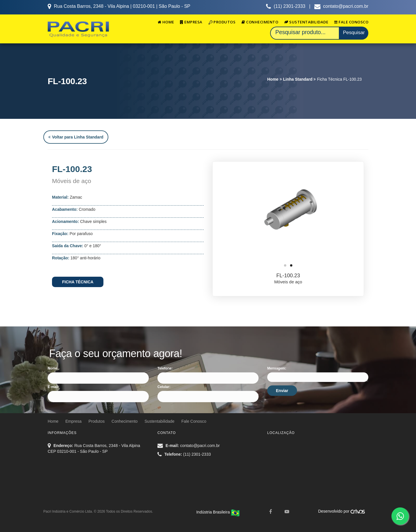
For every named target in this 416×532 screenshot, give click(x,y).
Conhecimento (260, 22)
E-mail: (53, 387)
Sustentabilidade (306, 22)
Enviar (282, 391)
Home (166, 22)
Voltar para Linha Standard (76, 137)
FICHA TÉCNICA (78, 282)
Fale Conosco (351, 22)
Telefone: (165, 368)
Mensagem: (277, 368)
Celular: (164, 387)
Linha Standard (298, 79)
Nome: (53, 368)
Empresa (191, 22)
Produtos (222, 22)
